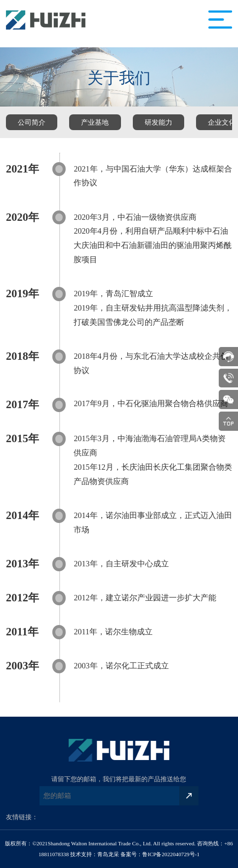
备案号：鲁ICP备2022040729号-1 (160, 854)
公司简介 (32, 122)
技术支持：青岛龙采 (95, 854)
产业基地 (95, 122)
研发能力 (159, 122)
